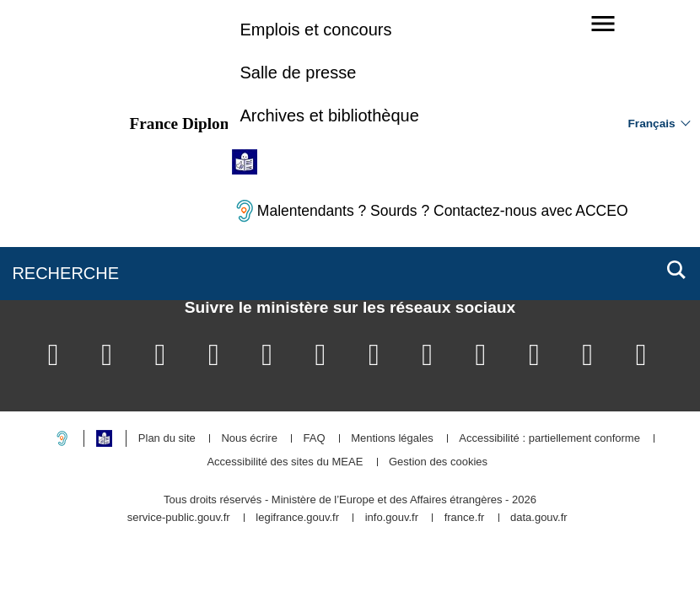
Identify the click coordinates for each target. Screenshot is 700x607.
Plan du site (167, 439)
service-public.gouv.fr (179, 518)
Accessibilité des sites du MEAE (285, 462)
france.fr (465, 518)
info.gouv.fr (392, 518)
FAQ (314, 439)
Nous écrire (249, 439)
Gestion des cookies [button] (438, 462)
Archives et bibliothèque (329, 115)
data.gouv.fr (539, 518)
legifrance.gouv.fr (297, 518)
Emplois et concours (315, 30)
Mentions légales (392, 439)
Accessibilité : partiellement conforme (549, 439)
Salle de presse (298, 73)
